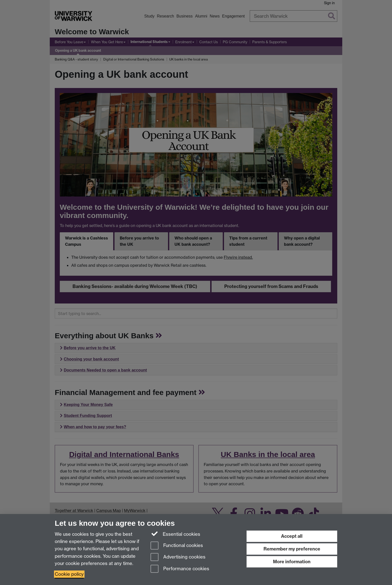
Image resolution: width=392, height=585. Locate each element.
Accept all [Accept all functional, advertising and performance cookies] (292, 536)
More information (292, 562)
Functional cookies (177, 546)
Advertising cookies (178, 557)
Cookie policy (69, 574)
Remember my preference (292, 549)
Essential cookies (175, 534)
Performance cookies (180, 569)
